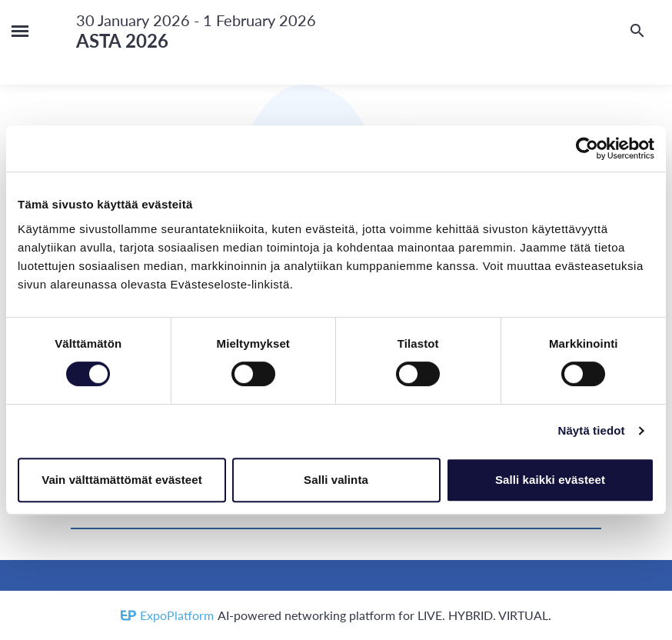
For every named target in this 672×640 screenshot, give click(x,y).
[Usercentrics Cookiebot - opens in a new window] (587, 148)
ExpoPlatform (177, 615)
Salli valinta (336, 480)
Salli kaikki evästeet (550, 480)
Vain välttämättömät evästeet (122, 480)
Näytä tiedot (592, 430)
